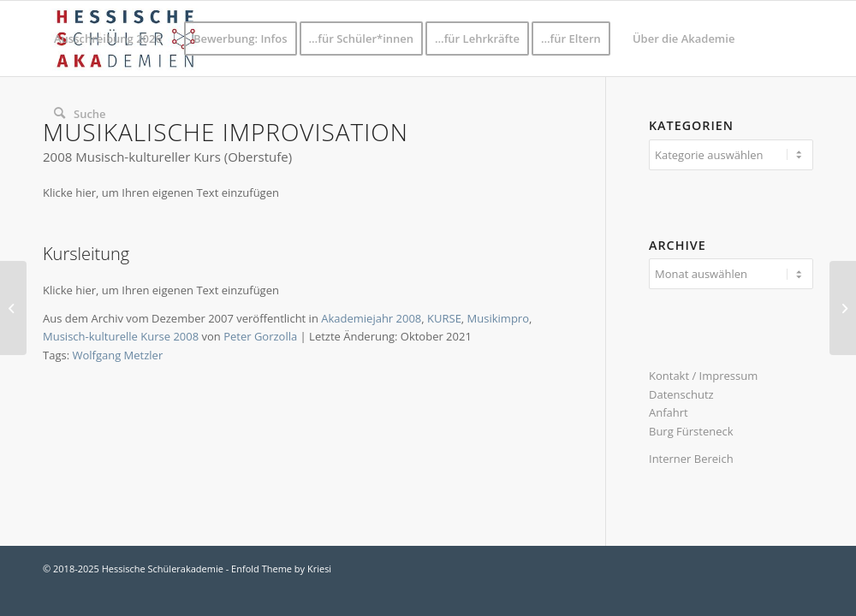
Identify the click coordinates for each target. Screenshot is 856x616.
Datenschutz (681, 394)
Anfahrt (669, 412)
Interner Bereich (691, 459)
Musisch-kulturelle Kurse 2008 (121, 336)
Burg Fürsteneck (691, 431)
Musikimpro (498, 318)
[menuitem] (108, 38)
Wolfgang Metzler (117, 355)
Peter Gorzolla (260, 336)
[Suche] (80, 114)
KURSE (444, 318)
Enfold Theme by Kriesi (281, 569)
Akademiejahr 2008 (371, 318)
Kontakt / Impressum (703, 376)
